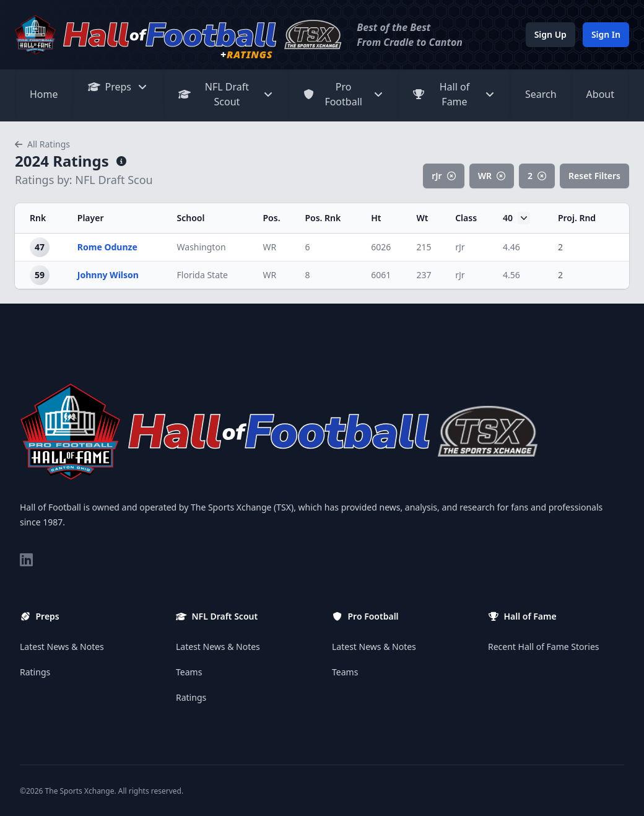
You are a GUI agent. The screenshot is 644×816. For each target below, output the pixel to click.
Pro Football (343, 94)
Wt (422, 218)
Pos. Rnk (323, 218)
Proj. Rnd (577, 218)
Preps (119, 87)
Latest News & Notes (62, 647)
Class (466, 218)
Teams (189, 672)
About (600, 94)
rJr (443, 176)
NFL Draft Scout (226, 94)
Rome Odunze (107, 247)
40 (516, 218)
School (191, 218)
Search (541, 94)
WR (492, 176)
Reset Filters (594, 176)
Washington (202, 247)
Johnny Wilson (108, 275)
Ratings (35, 672)
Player (91, 218)
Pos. (271, 218)
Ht (376, 218)
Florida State (202, 275)
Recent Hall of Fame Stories (544, 647)
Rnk (38, 218)
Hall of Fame (454, 94)
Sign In (606, 34)
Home (44, 94)
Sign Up (550, 34)
